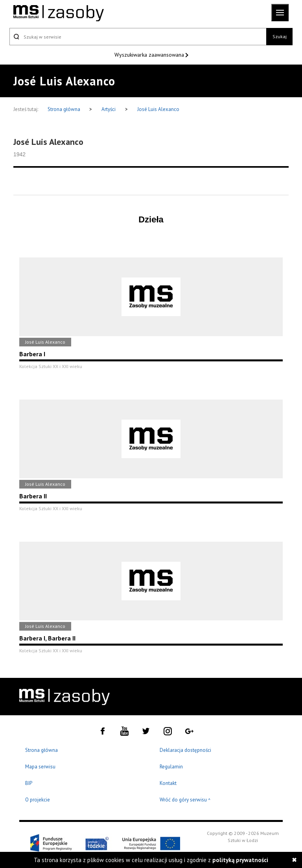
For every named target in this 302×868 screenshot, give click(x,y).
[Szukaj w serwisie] (138, 37)
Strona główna (64, 109)
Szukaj (280, 36)
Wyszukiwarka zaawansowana (150, 55)
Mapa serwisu (40, 767)
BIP (29, 783)
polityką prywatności (240, 860)
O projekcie (38, 800)
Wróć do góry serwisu (185, 800)
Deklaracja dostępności (185, 750)
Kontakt (168, 783)
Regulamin (171, 767)
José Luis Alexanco (158, 109)
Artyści (109, 109)
